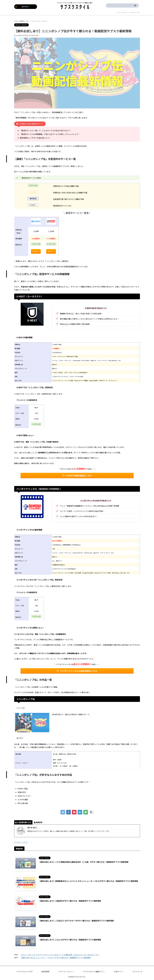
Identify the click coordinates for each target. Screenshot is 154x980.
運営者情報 (45, 972)
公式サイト (36, 251)
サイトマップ (137, 972)
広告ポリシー (119, 972)
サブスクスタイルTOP (25, 972)
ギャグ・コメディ (22, 842)
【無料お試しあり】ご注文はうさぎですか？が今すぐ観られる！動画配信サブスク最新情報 (76, 921)
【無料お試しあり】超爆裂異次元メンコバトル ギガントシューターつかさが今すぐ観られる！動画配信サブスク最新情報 (88, 881)
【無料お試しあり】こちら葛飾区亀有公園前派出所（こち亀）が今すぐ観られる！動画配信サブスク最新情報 (84, 862)
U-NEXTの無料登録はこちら (77, 476)
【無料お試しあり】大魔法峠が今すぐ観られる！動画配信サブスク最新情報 (70, 901)
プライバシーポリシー (66, 972)
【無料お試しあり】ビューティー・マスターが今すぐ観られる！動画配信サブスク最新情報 (56, 958)
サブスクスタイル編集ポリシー (94, 972)
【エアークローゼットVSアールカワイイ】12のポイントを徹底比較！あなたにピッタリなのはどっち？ (60, 955)
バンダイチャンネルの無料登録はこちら (77, 671)
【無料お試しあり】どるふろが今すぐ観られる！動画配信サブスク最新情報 (70, 940)
